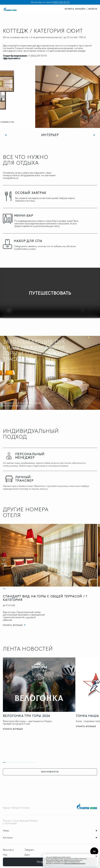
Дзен (27, 855)
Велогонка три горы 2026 (27, 716)
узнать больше (13, 729)
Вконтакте (8, 850)
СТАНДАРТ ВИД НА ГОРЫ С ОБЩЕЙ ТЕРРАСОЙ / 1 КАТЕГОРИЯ (45, 598)
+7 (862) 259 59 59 (37, 56)
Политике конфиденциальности (75, 863)
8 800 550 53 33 (61, 2)
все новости (50, 772)
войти (93, 9)
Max (5, 855)
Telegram (29, 850)
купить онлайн (75, 9)
